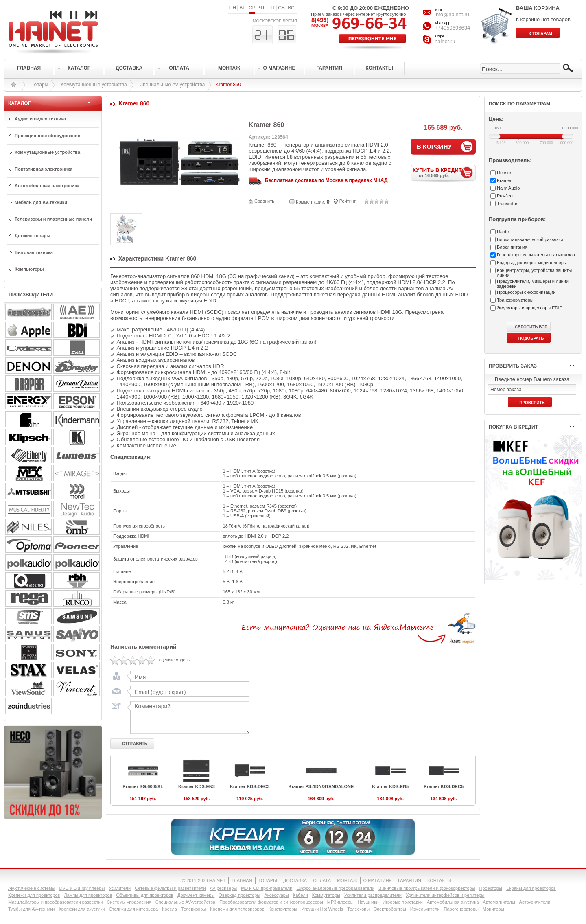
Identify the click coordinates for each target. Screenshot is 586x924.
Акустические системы (32, 888)
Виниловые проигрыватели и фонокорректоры (427, 888)
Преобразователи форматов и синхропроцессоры (271, 902)
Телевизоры (194, 909)
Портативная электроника (44, 169)
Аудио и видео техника (40, 119)
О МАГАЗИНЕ (378, 880)
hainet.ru (445, 41)
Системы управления (129, 902)
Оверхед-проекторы (239, 895)
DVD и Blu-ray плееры (82, 888)
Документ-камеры (196, 895)
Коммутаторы (326, 895)
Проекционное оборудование (47, 136)
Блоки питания (512, 247)
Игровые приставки (403, 902)
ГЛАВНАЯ (242, 880)
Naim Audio (508, 188)
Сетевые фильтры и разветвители (170, 888)
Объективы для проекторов (145, 895)
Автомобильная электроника (47, 186)
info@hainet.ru (452, 14)
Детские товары (33, 236)
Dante (503, 232)
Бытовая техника (34, 252)
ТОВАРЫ (268, 880)
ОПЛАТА (322, 880)
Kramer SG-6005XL (143, 786)
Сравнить (264, 201)
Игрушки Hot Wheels (322, 909)
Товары (40, 85)
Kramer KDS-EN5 (390, 786)
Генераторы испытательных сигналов (536, 255)
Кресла (169, 909)
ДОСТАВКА (295, 880)
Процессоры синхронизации (526, 292)
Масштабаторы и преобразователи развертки (56, 902)
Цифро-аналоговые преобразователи (335, 888)
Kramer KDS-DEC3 (250, 786)
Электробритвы (390, 909)
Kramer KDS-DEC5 (444, 786)
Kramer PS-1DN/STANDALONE (321, 786)
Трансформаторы (515, 300)
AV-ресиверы (224, 888)
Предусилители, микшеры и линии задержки (533, 284)
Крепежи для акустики (82, 909)
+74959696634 (452, 28)
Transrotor (507, 204)
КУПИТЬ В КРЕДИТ (444, 172)
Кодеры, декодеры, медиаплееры (532, 263)
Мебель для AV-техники (41, 202)
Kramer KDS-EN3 (197, 786)
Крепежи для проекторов (34, 895)
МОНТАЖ (347, 880)
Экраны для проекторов (531, 888)
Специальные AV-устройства (172, 85)
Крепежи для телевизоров (237, 909)
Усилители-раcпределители (373, 895)
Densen (505, 173)
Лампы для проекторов (88, 895)
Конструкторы (283, 909)
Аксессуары (276, 895)
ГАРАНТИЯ (410, 880)
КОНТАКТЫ (439, 880)
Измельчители (425, 909)
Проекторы (490, 888)
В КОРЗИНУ (434, 146)
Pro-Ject (505, 196)
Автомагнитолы (499, 902)
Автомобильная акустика (453, 902)
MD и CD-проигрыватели (267, 888)
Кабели (301, 895)
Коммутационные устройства (94, 85)
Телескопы (358, 909)
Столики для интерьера (134, 909)
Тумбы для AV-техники (31, 909)
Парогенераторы (461, 909)
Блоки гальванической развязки (530, 239)
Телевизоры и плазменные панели (53, 219)
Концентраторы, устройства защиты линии (534, 273)
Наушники (368, 902)
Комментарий (188, 717)
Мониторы (493, 909)
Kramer (504, 180)
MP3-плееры (340, 902)
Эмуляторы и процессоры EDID (530, 308)
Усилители (120, 888)
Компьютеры (29, 269)
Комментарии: (310, 202)
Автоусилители (535, 902)
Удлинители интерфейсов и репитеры (445, 895)
